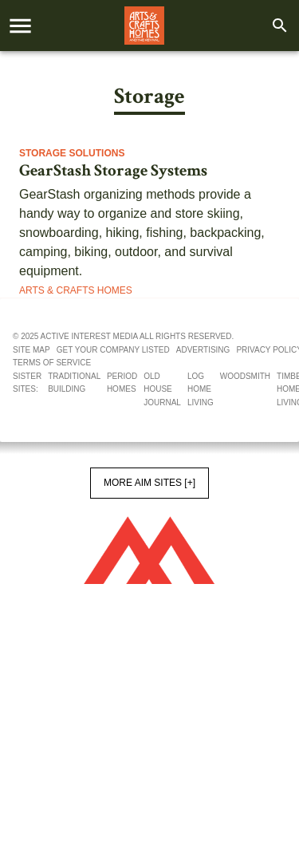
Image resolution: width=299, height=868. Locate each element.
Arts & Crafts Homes (76, 290)
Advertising (203, 350)
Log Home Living (201, 389)
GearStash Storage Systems (113, 171)
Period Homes (122, 383)
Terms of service (52, 363)
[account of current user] (20, 26)
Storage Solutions (72, 153)
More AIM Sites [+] (149, 483)
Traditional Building (74, 383)
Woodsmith (245, 376)
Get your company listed (113, 350)
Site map (31, 350)
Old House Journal (162, 389)
